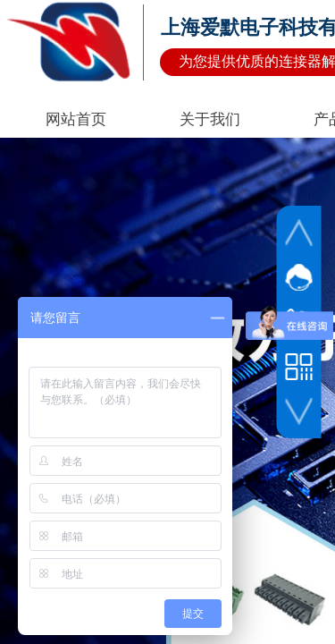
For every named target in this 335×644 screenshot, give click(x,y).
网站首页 (76, 119)
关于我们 (210, 119)
